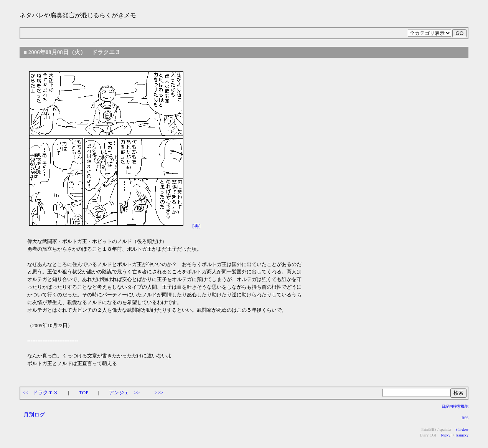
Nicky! (446, 435)
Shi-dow (462, 429)
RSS (465, 418)
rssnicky (462, 435)
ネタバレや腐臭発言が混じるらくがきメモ (78, 15)
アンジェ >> (124, 393)
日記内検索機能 (455, 406)
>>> (159, 393)
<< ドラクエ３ (40, 393)
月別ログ (34, 415)
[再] (196, 226)
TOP (84, 393)
